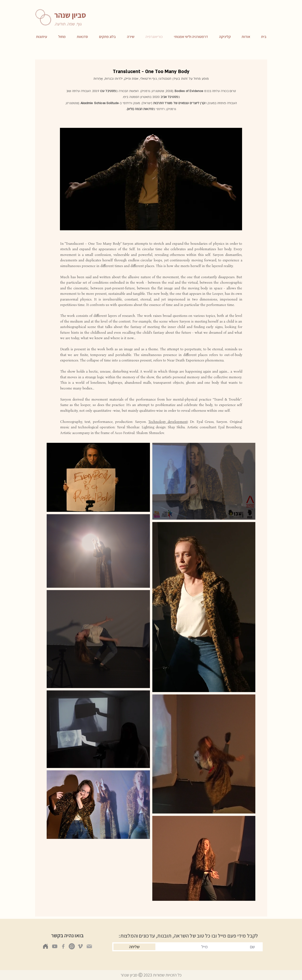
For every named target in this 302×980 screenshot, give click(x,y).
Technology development (168, 422)
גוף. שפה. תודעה (68, 24)
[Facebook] (63, 946)
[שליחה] (134, 947)
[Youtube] (55, 946)
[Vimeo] (80, 946)
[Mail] (89, 946)
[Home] (45, 946)
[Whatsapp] (72, 946)
